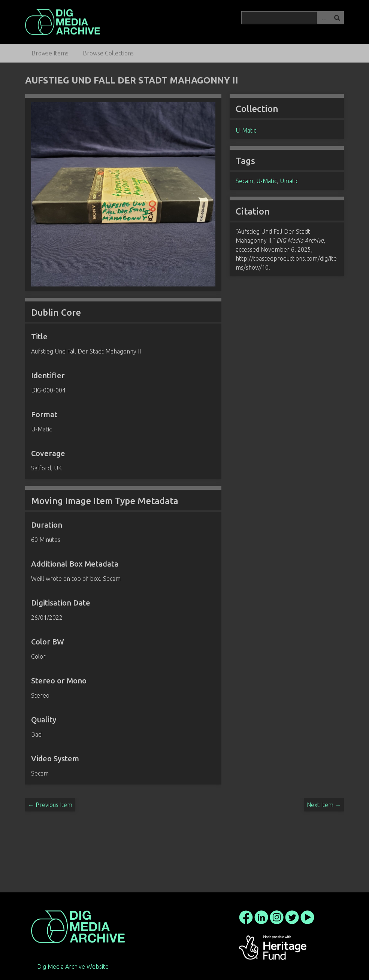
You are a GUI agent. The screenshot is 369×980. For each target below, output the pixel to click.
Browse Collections (108, 53)
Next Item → (324, 805)
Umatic (289, 181)
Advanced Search (324, 18)
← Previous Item (50, 805)
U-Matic (246, 130)
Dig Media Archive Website (73, 967)
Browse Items (50, 53)
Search (337, 18)
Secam (244, 181)
